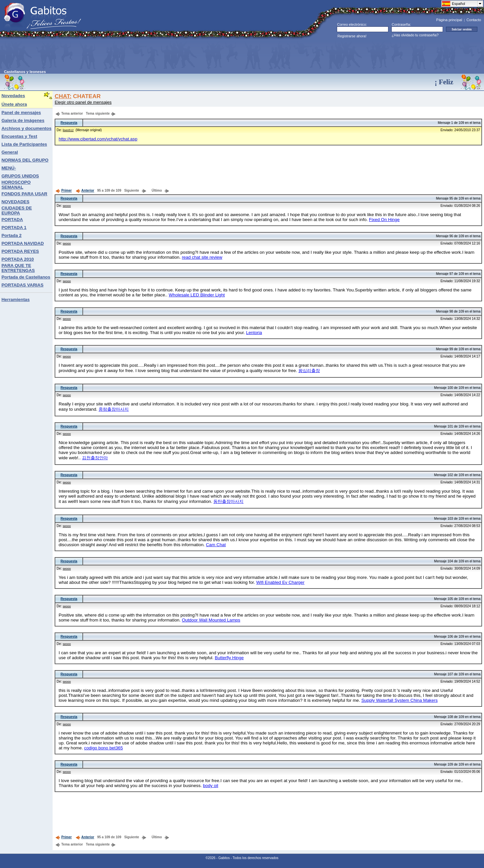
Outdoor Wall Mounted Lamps (211, 620)
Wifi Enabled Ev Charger (280, 582)
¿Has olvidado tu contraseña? (415, 35)
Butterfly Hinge (229, 658)
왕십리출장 (309, 371)
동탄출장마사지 (228, 501)
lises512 (68, 130)
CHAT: (63, 96)
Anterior (85, 190)
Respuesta (69, 123)
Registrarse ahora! (352, 36)
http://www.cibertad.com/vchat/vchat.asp (98, 139)
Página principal (449, 20)
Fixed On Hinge (384, 220)
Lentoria (254, 333)
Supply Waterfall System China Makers (399, 700)
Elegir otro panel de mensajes (83, 102)
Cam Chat (216, 545)
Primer (64, 190)
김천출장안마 (95, 458)
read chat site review (202, 257)
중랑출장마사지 (114, 409)
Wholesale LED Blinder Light (197, 295)
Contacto (474, 20)
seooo (67, 206)
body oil (211, 786)
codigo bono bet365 (103, 748)
